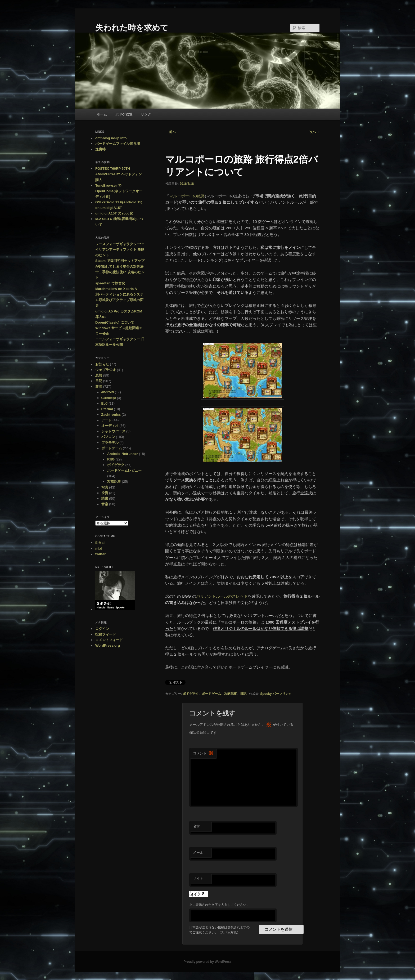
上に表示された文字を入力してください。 (219, 905)
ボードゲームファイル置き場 (118, 144)
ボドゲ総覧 (124, 114)
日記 (243, 694)
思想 (99, 375)
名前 (196, 826)
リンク (146, 114)
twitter (100, 554)
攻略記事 (231, 694)
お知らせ (102, 364)
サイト (198, 878)
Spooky (266, 694)
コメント (203, 753)
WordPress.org (108, 645)
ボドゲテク (191, 694)
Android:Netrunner (123, 454)
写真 (105, 487)
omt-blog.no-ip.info (111, 138)
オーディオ (110, 426)
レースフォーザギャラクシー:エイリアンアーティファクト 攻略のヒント (120, 250)
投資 (105, 493)
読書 (105, 498)
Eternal (107, 409)
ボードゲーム (211, 694)
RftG (111, 459)
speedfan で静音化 (110, 283)
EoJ (105, 403)
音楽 (105, 504)
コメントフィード (109, 640)
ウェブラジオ (106, 370)
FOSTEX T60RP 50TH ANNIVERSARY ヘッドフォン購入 (119, 174)
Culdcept (109, 398)
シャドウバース (113, 431)
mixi (99, 549)
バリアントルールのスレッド (222, 596)
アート (107, 420)
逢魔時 (100, 149)
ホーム (102, 114)
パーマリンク (282, 694)
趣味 (99, 386)
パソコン (108, 437)
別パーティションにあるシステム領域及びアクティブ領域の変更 (119, 300)
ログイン (102, 629)
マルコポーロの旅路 (187, 196)
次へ (315, 132)
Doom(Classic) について (115, 322)
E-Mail (100, 543)
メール (198, 853)
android (108, 392)
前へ (170, 132)
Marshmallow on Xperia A (116, 289)
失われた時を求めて (132, 28)
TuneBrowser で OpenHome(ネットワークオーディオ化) (119, 191)
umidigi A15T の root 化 (114, 213)
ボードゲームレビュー (124, 470)
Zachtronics (111, 415)
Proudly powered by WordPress (207, 962)
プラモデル (110, 443)
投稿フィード (106, 634)
